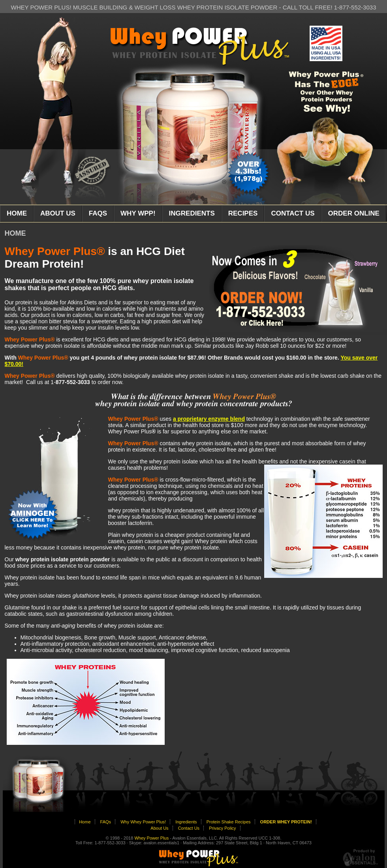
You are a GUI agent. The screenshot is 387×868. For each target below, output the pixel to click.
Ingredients (186, 822)
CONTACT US (293, 213)
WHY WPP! (138, 213)
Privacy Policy (222, 828)
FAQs (106, 822)
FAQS (98, 213)
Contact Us (189, 828)
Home (85, 822)
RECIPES (243, 213)
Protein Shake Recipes (229, 822)
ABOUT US (58, 213)
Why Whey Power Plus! (143, 822)
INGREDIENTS (192, 213)
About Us (159, 828)
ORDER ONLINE (354, 213)
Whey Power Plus (151, 838)
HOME (17, 213)
